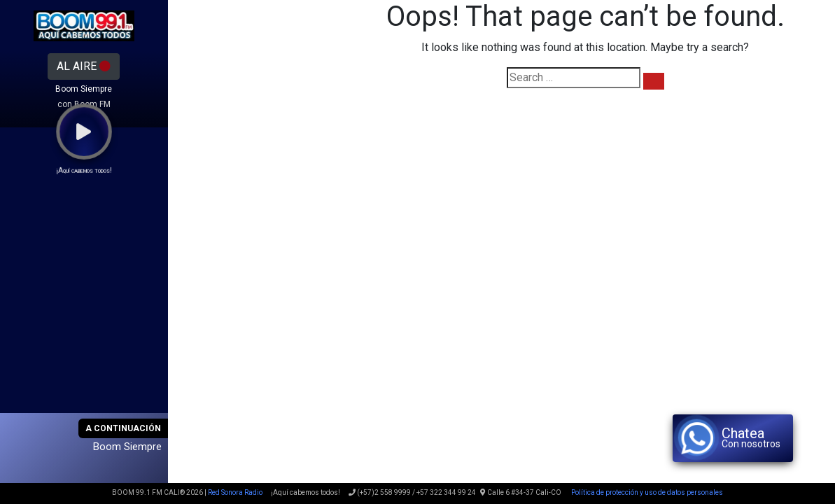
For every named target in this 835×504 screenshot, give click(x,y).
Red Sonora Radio (235, 492)
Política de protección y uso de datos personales (646, 492)
